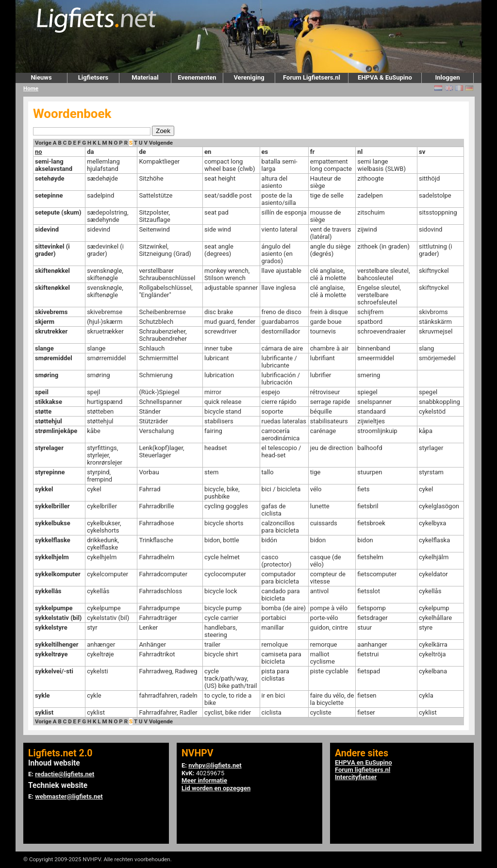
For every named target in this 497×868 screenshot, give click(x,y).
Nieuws (41, 77)
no (39, 152)
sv (422, 152)
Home (31, 88)
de (142, 152)
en (208, 152)
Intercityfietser (356, 777)
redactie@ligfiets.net (65, 774)
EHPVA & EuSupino (385, 77)
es (265, 152)
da (90, 152)
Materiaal (145, 77)
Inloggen (447, 77)
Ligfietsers (93, 77)
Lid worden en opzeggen (216, 788)
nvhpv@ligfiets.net (215, 765)
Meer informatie (204, 780)
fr (312, 152)
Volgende (161, 143)
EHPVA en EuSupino (364, 762)
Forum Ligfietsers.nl (312, 77)
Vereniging (249, 77)
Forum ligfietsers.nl (363, 770)
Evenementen (197, 77)
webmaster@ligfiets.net (69, 796)
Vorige (43, 143)
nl (360, 152)
